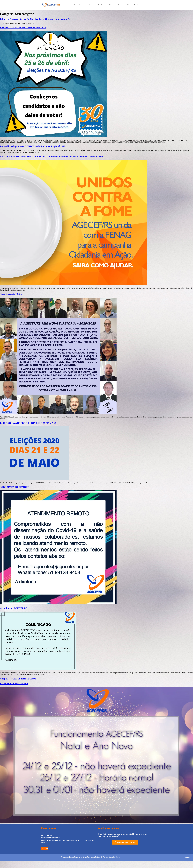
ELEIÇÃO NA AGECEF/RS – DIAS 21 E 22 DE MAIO (28, 423)
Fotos (129, 5)
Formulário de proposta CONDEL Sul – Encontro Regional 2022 (33, 146)
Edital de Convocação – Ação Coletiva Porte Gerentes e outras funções (35, 19)
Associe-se (90, 5)
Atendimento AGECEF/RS (14, 608)
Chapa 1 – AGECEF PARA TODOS (18, 679)
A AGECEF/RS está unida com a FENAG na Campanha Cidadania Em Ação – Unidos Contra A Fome (52, 157)
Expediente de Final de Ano (14, 683)
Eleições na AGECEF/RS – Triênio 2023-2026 (23, 28)
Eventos (120, 5)
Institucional (77, 5)
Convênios (101, 5)
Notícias (111, 5)
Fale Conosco (139, 5)
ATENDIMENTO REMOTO (15, 487)
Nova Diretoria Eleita (11, 294)
